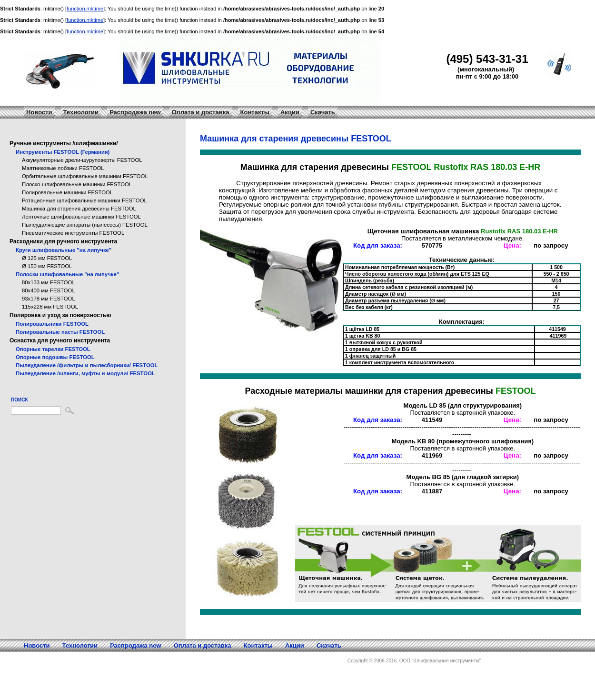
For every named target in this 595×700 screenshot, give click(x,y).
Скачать (323, 112)
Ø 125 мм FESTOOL (47, 258)
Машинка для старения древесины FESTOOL (79, 209)
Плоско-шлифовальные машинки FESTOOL (77, 184)
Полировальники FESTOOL (52, 324)
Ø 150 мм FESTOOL (47, 266)
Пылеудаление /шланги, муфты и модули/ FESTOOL (85, 373)
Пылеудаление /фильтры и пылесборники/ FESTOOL (87, 365)
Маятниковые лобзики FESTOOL (63, 168)
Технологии (81, 112)
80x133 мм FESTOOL (49, 282)
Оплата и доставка (201, 112)
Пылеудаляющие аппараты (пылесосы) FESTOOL (85, 225)
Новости (39, 112)
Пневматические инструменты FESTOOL (73, 233)
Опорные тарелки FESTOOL (53, 349)
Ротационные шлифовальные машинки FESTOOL (84, 200)
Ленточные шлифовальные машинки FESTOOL (81, 217)
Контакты (255, 112)
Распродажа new (135, 112)
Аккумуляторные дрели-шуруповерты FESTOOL (82, 160)
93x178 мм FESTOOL (49, 299)
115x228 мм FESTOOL (50, 307)
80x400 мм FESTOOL (49, 290)
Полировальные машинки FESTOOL (67, 192)
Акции (290, 112)
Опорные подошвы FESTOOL (55, 357)
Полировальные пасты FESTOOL (60, 332)
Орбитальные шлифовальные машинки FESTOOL (85, 176)
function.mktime (85, 9)
